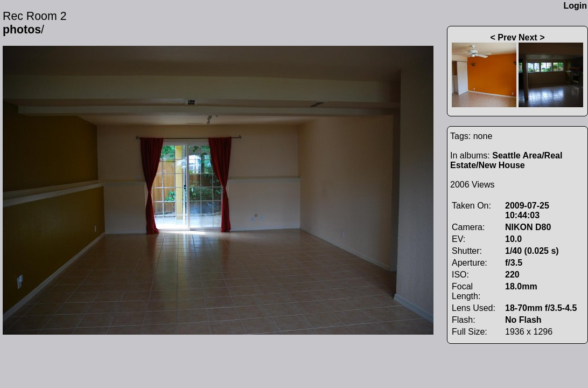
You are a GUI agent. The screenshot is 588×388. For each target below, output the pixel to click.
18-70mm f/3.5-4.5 (541, 308)
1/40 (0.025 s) (532, 251)
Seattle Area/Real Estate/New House (506, 160)
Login (575, 6)
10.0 (513, 239)
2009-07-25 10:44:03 (527, 210)
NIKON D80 (528, 227)
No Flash (523, 320)
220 (512, 275)
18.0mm (521, 286)
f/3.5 (514, 263)
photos (22, 30)
